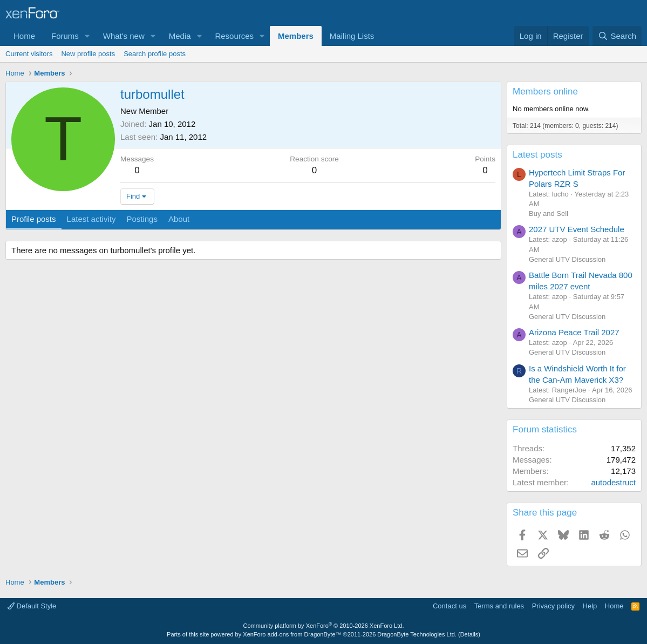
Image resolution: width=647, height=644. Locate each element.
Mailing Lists (352, 36)
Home (24, 36)
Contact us (450, 606)
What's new (124, 36)
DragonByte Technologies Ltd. (417, 634)
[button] (87, 36)
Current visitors (29, 54)
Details (469, 634)
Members (296, 36)
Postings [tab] (142, 219)
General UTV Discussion (567, 259)
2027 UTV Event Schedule (577, 229)
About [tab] (179, 219)
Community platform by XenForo (324, 626)
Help (590, 606)
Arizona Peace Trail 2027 (574, 332)
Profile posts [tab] (34, 219)
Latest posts (537, 155)
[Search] (617, 36)
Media (180, 36)
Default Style (32, 606)
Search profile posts (155, 54)
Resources (234, 36)
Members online (545, 91)
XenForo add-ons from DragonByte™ (292, 634)
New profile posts (88, 54)
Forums (65, 36)
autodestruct (613, 482)
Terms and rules (499, 606)
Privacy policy (553, 606)
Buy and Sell (549, 213)
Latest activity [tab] (91, 219)
